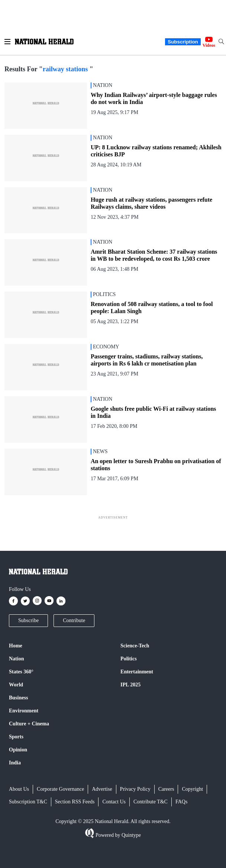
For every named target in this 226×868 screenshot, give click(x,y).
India (15, 763)
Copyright (192, 789)
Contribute (74, 620)
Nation (16, 659)
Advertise (102, 789)
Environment (24, 711)
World (16, 685)
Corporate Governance (60, 789)
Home (16, 646)
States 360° (21, 672)
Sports (16, 737)
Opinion (18, 750)
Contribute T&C (151, 802)
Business (18, 698)
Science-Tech (135, 646)
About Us (19, 789)
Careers (166, 789)
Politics (129, 659)
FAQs (181, 802)
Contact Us (114, 802)
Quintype (130, 835)
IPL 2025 (130, 685)
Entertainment (137, 672)
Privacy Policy (135, 789)
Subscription (183, 42)
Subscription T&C (28, 802)
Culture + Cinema (29, 724)
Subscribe (28, 620)
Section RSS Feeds (75, 802)
